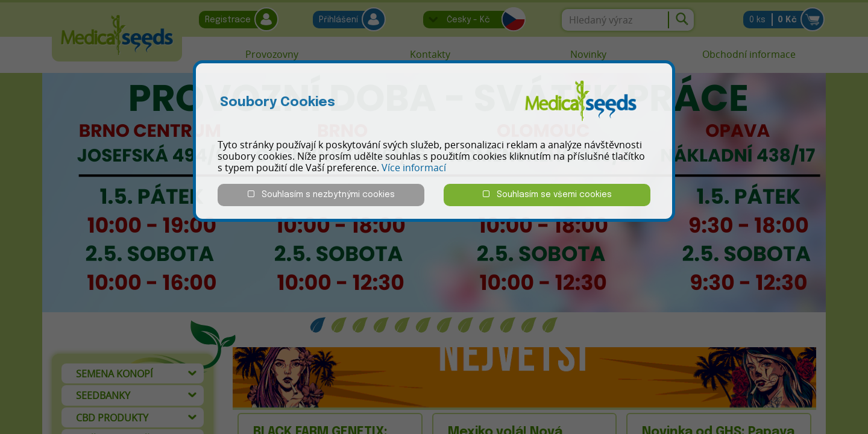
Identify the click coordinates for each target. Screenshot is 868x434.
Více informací (414, 168)
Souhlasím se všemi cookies (547, 194)
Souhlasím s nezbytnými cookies (321, 194)
